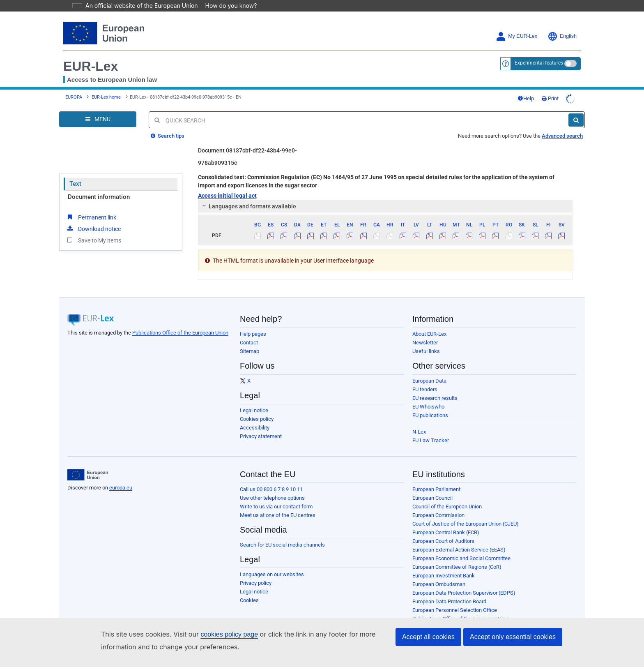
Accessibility (255, 428)
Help (526, 98)
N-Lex (419, 432)
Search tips (168, 136)
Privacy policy (256, 583)
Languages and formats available (248, 206)
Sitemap (250, 351)
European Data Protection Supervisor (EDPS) (464, 593)
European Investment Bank (444, 576)
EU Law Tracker (431, 440)
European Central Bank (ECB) (446, 532)
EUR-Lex (91, 66)
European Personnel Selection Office (455, 610)
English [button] (562, 36)
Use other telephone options (272, 498)
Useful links (426, 351)
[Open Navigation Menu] (98, 119)
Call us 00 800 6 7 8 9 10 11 (271, 489)
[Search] (576, 120)
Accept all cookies (428, 637)
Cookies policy (257, 419)
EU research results (435, 398)
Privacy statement (261, 436)
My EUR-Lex (516, 36)
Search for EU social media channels (282, 545)
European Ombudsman (439, 584)
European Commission (438, 515)
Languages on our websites (272, 574)
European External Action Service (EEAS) (459, 550)
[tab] (385, 206)
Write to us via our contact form (276, 507)
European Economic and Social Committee (461, 558)
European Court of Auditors (443, 541)
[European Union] (88, 475)
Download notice (93, 228)
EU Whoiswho (428, 407)
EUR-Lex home (106, 97)
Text (75, 184)
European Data (429, 381)
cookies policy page (216, 634)
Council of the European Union (447, 507)
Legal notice (254, 410)
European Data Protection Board (449, 601)
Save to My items (93, 240)
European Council (432, 498)
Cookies (249, 600)
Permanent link (91, 217)
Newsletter (425, 343)
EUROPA (74, 97)
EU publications (430, 415)
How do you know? (226, 6)
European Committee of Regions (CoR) (457, 567)
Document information (99, 197)
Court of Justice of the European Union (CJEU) (466, 524)
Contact (249, 343)
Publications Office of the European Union (180, 333)
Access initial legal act (227, 196)
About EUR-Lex (429, 334)
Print (550, 98)
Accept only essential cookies (513, 637)
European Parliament (436, 489)
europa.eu (121, 488)
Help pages (253, 334)
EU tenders (425, 389)
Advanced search (562, 136)
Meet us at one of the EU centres (278, 515)
